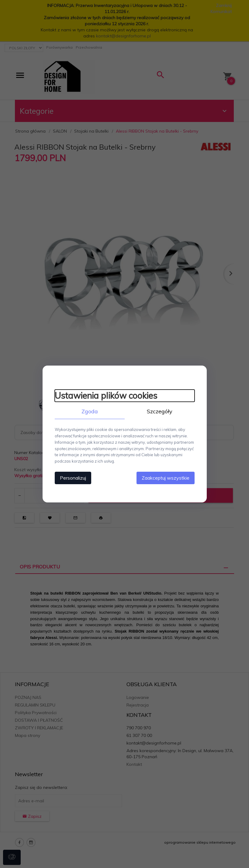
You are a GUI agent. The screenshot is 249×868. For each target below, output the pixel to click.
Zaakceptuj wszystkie (166, 478)
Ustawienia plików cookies (106, 396)
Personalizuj (73, 478)
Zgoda (90, 411)
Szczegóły (160, 411)
